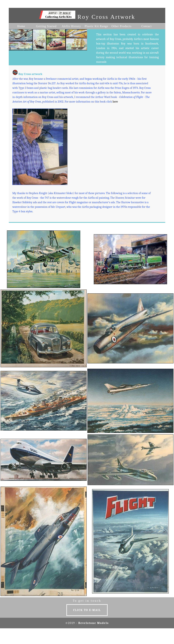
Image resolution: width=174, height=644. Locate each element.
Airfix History (71, 26)
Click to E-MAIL (87, 610)
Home (21, 26)
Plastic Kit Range (96, 26)
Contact (147, 26)
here (115, 102)
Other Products (121, 26)
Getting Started (46, 26)
